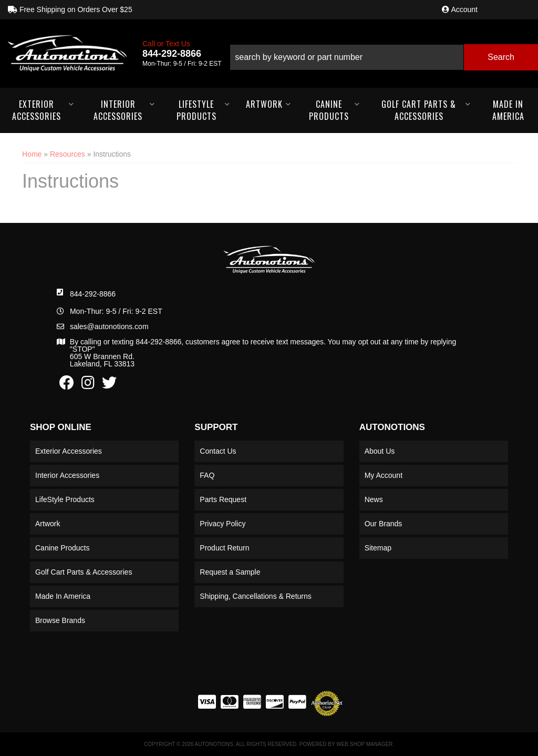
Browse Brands (60, 620)
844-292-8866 (93, 294)
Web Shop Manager (364, 744)
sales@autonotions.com (109, 326)
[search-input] (347, 57)
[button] (384, 53)
